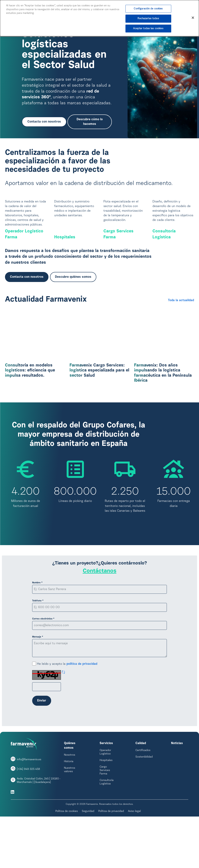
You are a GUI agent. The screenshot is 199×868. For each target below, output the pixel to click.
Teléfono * (38, 642)
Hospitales (65, 279)
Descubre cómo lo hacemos (90, 122)
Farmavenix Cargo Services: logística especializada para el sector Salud (99, 412)
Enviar (42, 742)
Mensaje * (38, 678)
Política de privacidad (111, 853)
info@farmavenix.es (29, 801)
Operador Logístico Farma (24, 276)
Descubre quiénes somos (73, 318)
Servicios (106, 785)
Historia (69, 803)
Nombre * (37, 624)
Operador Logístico (105, 793)
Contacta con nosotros (44, 122)
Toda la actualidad (181, 342)
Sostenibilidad (144, 798)
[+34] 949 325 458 (28, 811)
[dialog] (99, 18)
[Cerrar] (193, 18)
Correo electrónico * (43, 660)
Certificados (143, 792)
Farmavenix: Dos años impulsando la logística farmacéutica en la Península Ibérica (163, 415)
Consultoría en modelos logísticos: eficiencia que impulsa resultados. (30, 412)
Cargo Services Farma (118, 276)
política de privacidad (82, 705)
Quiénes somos (70, 787)
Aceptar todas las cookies (148, 29)
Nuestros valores (70, 811)
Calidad (141, 785)
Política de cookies (67, 853)
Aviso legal (134, 853)
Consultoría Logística (164, 276)
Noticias (177, 785)
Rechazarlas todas (148, 19)
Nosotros (70, 796)
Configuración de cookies (148, 9)
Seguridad (88, 853)
